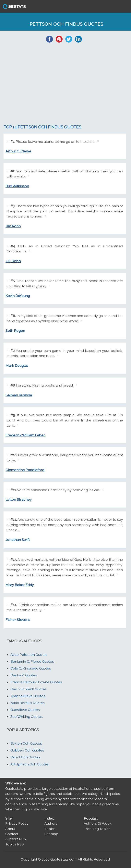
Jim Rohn (13, 226)
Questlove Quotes (25, 710)
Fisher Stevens (18, 620)
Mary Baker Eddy (20, 585)
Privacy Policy (17, 823)
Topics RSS (15, 844)
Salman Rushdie (19, 395)
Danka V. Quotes (24, 675)
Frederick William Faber (25, 435)
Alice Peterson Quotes (29, 655)
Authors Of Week (98, 823)
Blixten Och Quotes (26, 743)
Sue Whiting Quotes (27, 717)
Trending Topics (97, 829)
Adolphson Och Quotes (30, 764)
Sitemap (51, 834)
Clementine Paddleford (25, 470)
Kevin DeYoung (18, 296)
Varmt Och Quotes (25, 757)
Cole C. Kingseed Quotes (31, 668)
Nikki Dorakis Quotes (28, 703)
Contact (12, 834)
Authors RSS (16, 839)
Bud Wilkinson (17, 186)
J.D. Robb (13, 261)
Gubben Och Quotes (27, 750)
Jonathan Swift (18, 540)
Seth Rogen (15, 331)
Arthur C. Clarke (18, 151)
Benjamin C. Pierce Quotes (32, 661)
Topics (50, 829)
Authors (51, 823)
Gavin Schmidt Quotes (29, 689)
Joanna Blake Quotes (28, 696)
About (10, 829)
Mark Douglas (17, 365)
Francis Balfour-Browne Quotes (36, 682)
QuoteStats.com (63, 859)
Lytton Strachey (19, 499)
